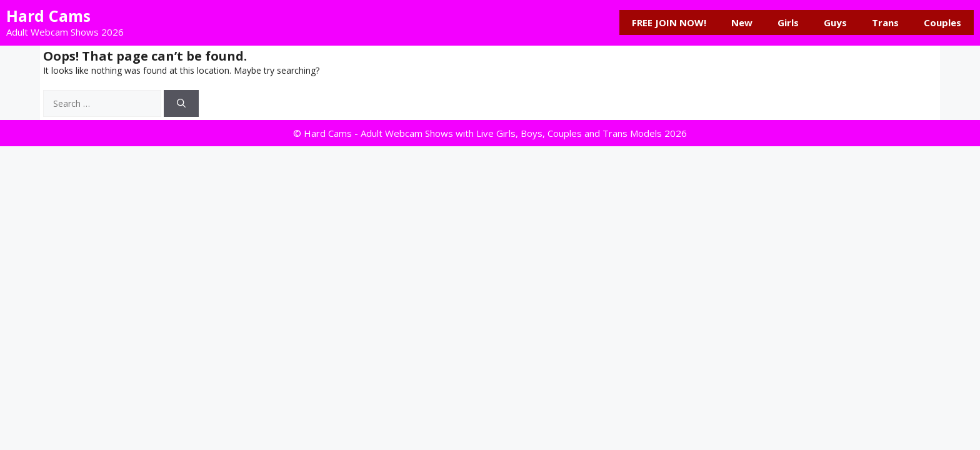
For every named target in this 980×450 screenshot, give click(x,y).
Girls (788, 22)
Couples (942, 22)
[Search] (181, 103)
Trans (885, 22)
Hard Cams (48, 16)
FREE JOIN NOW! (669, 22)
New (742, 22)
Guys (835, 22)
